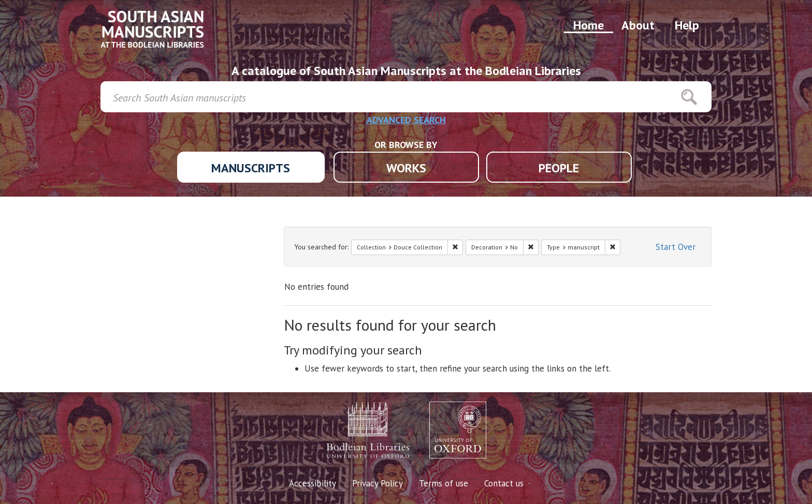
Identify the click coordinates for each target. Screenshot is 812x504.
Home (589, 25)
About (638, 25)
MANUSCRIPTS (251, 168)
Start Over (676, 247)
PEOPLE (559, 168)
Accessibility (313, 483)
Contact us (504, 483)
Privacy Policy (378, 483)
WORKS (406, 168)
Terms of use (444, 483)
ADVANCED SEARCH (406, 120)
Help (687, 25)
